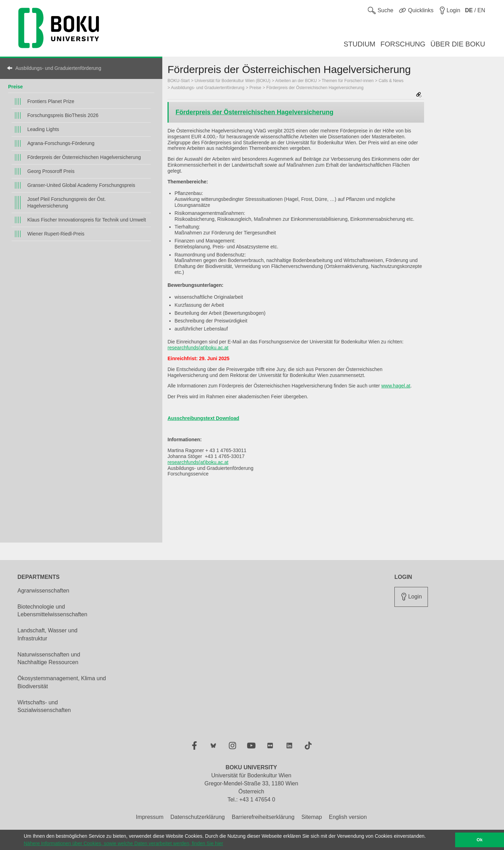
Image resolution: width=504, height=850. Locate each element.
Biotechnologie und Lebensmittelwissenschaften (52, 611)
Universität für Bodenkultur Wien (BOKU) (233, 81)
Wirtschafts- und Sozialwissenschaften (44, 706)
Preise (15, 87)
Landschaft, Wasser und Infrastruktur (47, 634)
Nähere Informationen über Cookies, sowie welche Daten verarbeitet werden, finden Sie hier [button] (123, 843)
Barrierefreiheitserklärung (263, 817)
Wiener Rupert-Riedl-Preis (56, 234)
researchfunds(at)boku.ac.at (198, 348)
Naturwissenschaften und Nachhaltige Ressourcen (49, 659)
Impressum (150, 817)
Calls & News (391, 81)
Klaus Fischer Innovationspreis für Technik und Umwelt (87, 220)
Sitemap (312, 817)
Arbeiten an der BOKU (296, 81)
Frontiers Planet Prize (51, 101)
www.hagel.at (396, 386)
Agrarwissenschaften (43, 591)
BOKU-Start (179, 81)
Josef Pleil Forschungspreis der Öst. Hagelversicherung (66, 202)
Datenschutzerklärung (198, 817)
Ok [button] (480, 840)
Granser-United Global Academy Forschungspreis (81, 185)
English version (348, 817)
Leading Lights (43, 129)
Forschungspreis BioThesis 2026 (63, 115)
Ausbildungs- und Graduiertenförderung (58, 68)
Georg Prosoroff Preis (51, 171)
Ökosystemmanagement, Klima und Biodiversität (62, 682)
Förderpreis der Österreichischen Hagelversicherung (84, 157)
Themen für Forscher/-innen (348, 81)
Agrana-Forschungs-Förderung (61, 143)
